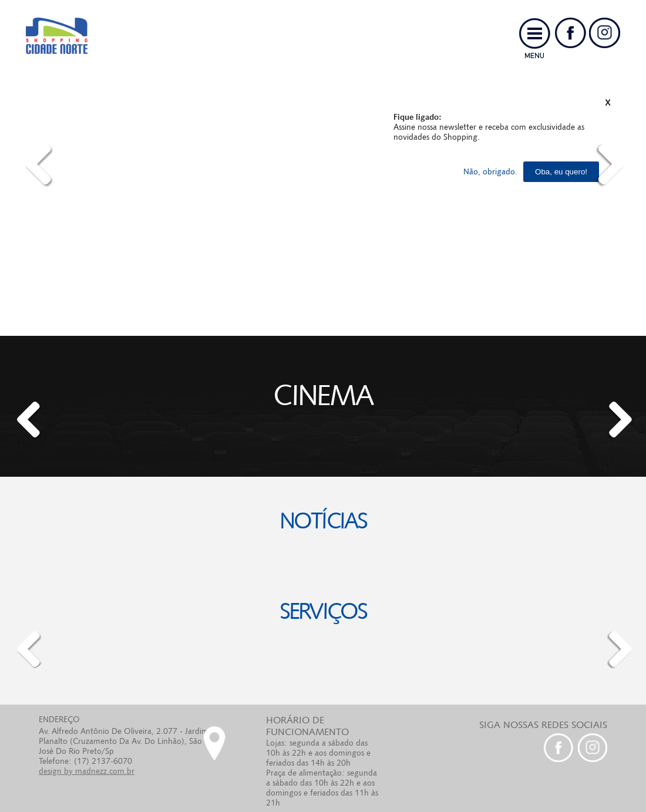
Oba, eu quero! (561, 172)
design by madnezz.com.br (87, 771)
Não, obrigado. (490, 171)
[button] (27, 420)
